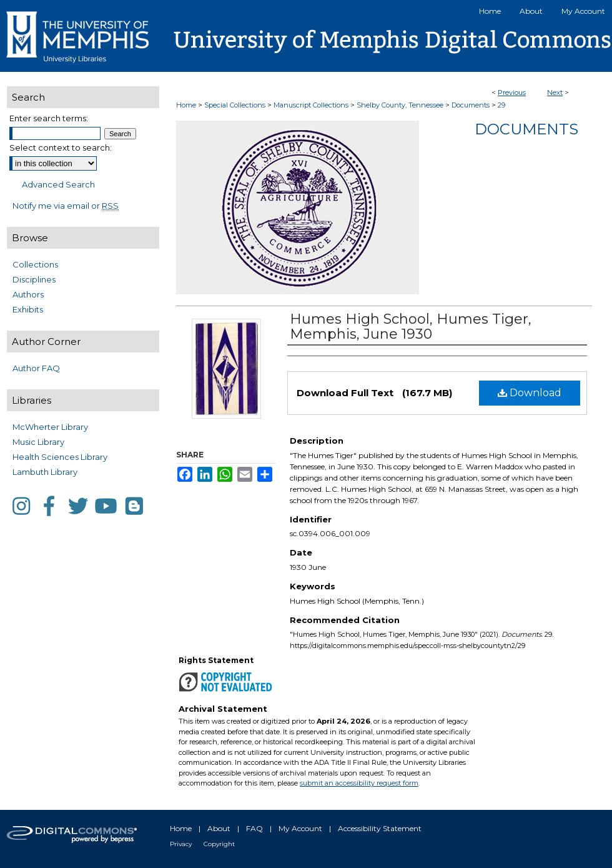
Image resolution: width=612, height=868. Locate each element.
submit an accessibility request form (359, 783)
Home (186, 105)
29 (501, 105)
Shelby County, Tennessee (400, 105)
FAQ (254, 828)
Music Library (38, 442)
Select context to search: (61, 147)
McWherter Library (50, 427)
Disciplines (34, 279)
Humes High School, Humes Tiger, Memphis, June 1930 (411, 327)
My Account (300, 828)
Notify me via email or (66, 206)
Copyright (219, 844)
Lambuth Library (45, 472)
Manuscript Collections (311, 105)
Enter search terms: (49, 118)
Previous (512, 92)
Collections (35, 264)
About (219, 828)
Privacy (181, 844)
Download (530, 393)
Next (555, 92)
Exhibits (28, 309)
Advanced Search (58, 184)
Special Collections (235, 105)
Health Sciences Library (60, 457)
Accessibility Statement (380, 828)
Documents (471, 105)
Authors (28, 294)
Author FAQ (36, 368)
